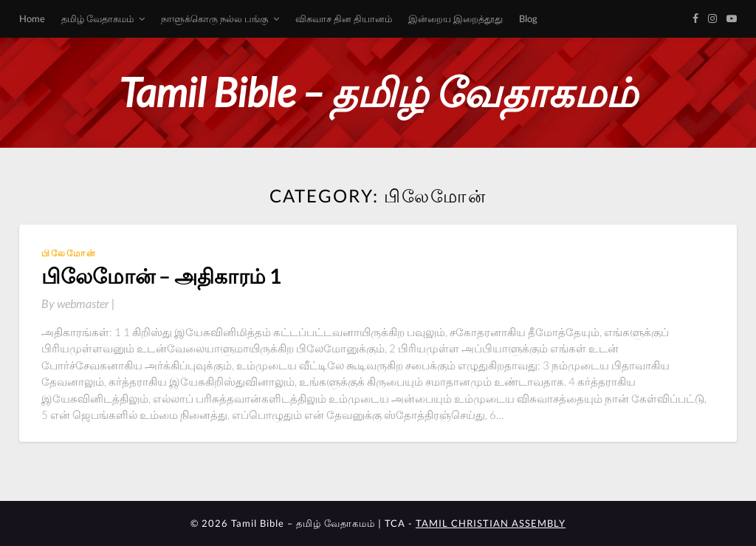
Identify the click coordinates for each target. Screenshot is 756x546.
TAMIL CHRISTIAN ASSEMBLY (491, 523)
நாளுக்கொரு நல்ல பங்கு (214, 18)
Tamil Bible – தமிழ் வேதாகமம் (378, 92)
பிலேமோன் (69, 253)
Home (32, 18)
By (78, 303)
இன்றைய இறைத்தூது (456, 18)
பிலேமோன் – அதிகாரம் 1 (161, 276)
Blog (528, 18)
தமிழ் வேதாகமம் (97, 18)
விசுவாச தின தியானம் (344, 18)
